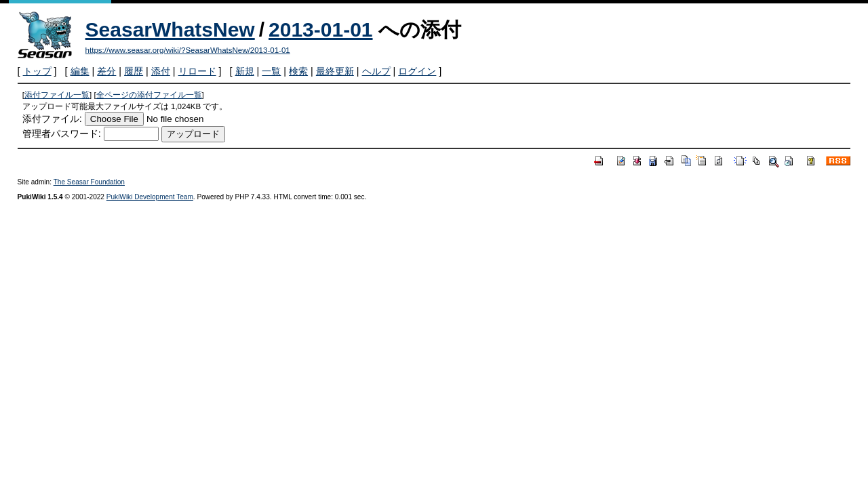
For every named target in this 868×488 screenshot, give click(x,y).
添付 (161, 71)
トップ (37, 71)
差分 (106, 71)
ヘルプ (376, 71)
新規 (245, 71)
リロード (197, 71)
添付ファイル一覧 (57, 95)
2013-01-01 (320, 29)
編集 (80, 71)
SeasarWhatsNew (170, 29)
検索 (298, 71)
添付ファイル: (52, 119)
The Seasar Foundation (89, 182)
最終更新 (335, 71)
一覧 (271, 71)
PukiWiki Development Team (150, 197)
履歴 (134, 71)
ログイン (417, 71)
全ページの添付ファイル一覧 (149, 95)
